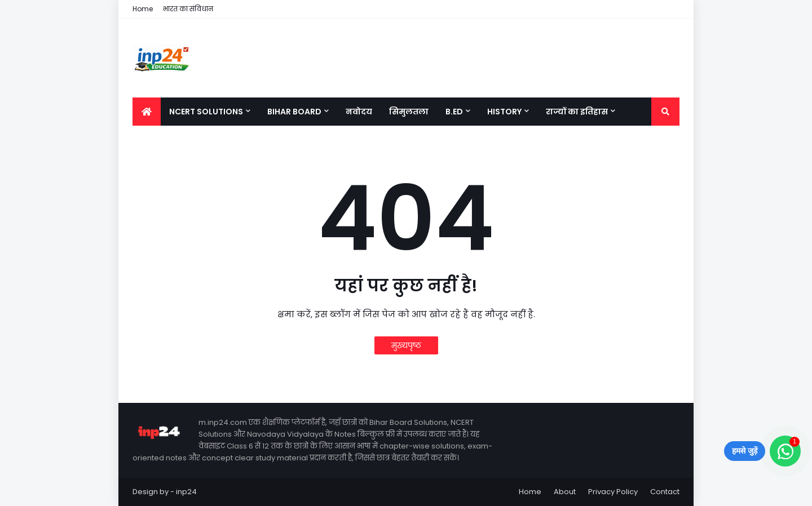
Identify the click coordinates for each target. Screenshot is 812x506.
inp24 (186, 492)
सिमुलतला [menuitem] (409, 112)
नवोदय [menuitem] (359, 112)
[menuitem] (147, 112)
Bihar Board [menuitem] (294, 112)
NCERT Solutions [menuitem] (206, 112)
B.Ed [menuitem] (454, 112)
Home (143, 9)
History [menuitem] (504, 112)
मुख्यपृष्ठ (406, 345)
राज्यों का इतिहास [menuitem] (577, 112)
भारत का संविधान (188, 9)
